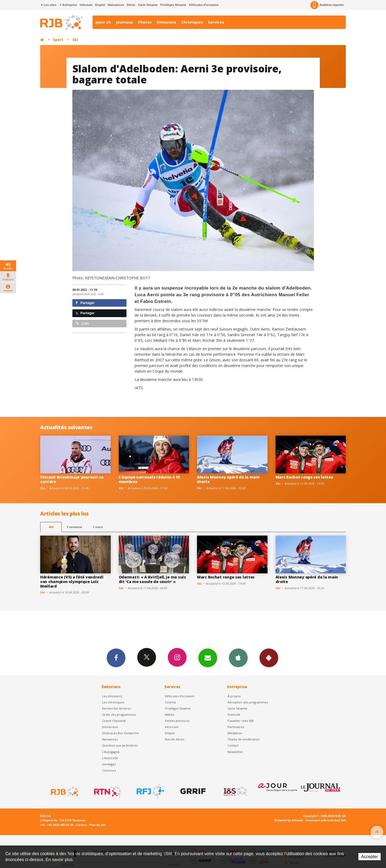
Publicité (234, 715)
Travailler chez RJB (241, 721)
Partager (85, 303)
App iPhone (238, 658)
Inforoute (86, 5)
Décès (131, 5)
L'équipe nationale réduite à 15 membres (149, 479)
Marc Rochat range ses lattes (304, 477)
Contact (233, 745)
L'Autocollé (110, 758)
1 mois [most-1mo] (98, 527)
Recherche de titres (116, 708)
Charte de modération (244, 739)
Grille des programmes (119, 715)
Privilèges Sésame (173, 5)
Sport (58, 40)
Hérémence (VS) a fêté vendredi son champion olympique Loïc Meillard (72, 582)
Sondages (109, 764)
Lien (82, 323)
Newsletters (208, 658)
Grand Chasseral (114, 721)
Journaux (124, 22)
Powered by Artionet (289, 820)
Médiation (235, 733)
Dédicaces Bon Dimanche (120, 733)
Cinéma (170, 702)
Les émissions (112, 696)
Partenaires (236, 727)
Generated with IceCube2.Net (326, 820)
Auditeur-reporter (327, 5)
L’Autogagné (111, 752)
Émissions (166, 22)
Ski (75, 40)
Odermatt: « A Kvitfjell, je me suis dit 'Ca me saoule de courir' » (152, 579)
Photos (145, 22)
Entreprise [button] (68, 5)
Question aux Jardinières (120, 745)
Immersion (110, 727)
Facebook (116, 658)
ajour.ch (103, 22)
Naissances (116, 5)
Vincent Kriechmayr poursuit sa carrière (72, 479)
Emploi (100, 5)
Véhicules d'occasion (204, 5)
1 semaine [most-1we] (74, 527)
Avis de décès (175, 739)
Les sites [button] (49, 5)
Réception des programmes (248, 702)
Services (216, 22)
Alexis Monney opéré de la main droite (228, 479)
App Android (269, 658)
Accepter (370, 857)
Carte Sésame (148, 5)
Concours (109, 770)
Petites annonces (177, 721)
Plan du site (97, 825)
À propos (234, 696)
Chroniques (192, 22)
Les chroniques (113, 702)
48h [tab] (51, 527)
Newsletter (235, 752)
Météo (170, 715)
